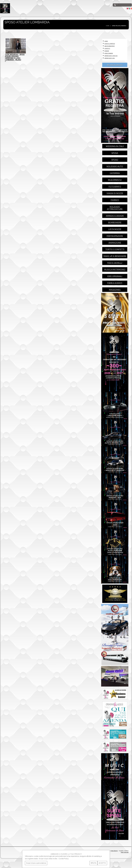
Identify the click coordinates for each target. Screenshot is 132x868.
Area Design (114, 860)
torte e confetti (115, 250)
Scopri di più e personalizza (36, 863)
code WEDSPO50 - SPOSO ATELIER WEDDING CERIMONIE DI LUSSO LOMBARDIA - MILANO (15, 59)
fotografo (115, 187)
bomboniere (115, 223)
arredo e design (115, 217)
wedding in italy (115, 147)
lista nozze (115, 230)
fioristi (115, 201)
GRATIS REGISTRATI (110, 46)
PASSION (107, 51)
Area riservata (125, 862)
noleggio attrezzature (115, 209)
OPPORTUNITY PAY (110, 58)
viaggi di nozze (115, 194)
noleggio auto (115, 167)
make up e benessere (115, 257)
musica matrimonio (115, 270)
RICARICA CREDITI (115, 65)
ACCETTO (102, 863)
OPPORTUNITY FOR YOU (111, 56)
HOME (108, 26)
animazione (115, 243)
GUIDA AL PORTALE (110, 44)
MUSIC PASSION (109, 53)
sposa (115, 154)
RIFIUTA (93, 863)
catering (115, 174)
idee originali (115, 277)
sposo (115, 160)
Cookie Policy (64, 859)
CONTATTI (107, 48)
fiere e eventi (115, 284)
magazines (115, 290)
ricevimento (115, 181)
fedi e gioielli (115, 264)
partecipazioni (115, 237)
